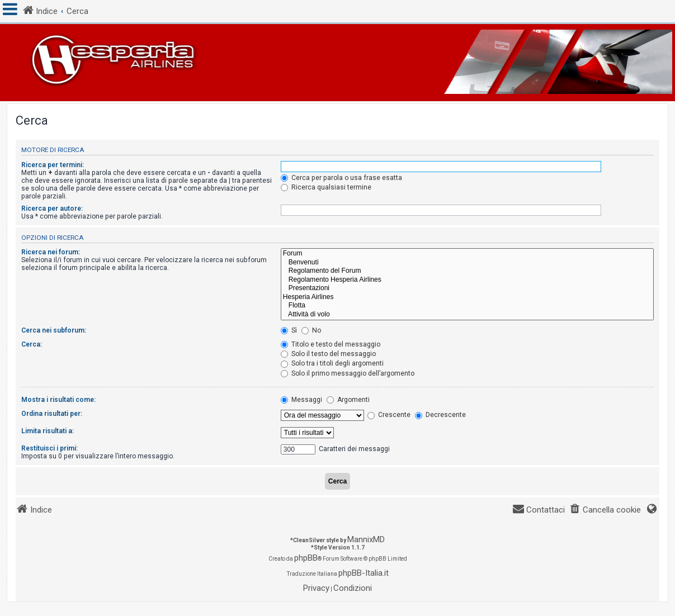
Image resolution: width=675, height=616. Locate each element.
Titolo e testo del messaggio (331, 344)
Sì (289, 330)
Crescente (389, 415)
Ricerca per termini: (53, 165)
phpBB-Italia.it (364, 573)
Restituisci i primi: (49, 448)
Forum (467, 254)
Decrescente (440, 415)
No (311, 330)
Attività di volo (467, 315)
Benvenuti (467, 263)
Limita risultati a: (48, 431)
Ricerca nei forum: (51, 252)
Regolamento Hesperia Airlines (467, 280)
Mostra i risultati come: (58, 400)
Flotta (467, 306)
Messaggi (301, 400)
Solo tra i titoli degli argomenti (332, 363)
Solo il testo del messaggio (328, 354)
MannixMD (366, 539)
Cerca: (32, 344)
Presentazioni (467, 288)
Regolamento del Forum (467, 271)
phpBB (306, 558)
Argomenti (348, 400)
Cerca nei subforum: (54, 330)
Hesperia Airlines (467, 297)
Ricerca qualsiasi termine (326, 187)
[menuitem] (605, 510)
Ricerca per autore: (52, 209)
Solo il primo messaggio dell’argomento (348, 373)
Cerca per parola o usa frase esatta (341, 178)
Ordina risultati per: (52, 414)
